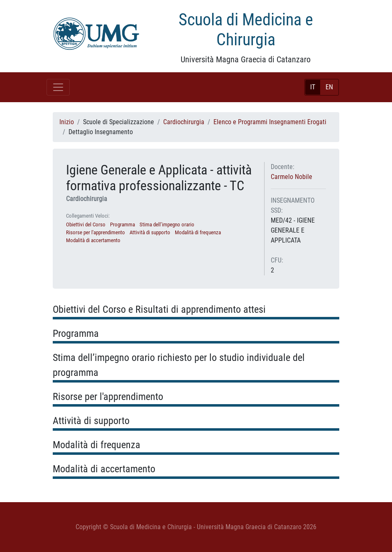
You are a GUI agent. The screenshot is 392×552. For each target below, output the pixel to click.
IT (313, 87)
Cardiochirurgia (184, 122)
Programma (122, 224)
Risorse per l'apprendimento (96, 232)
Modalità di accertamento (93, 240)
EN (329, 87)
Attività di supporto (150, 232)
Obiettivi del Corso (86, 224)
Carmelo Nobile (292, 177)
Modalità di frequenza (198, 232)
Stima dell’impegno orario (167, 224)
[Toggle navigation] (58, 87)
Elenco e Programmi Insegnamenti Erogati (270, 122)
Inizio (67, 122)
